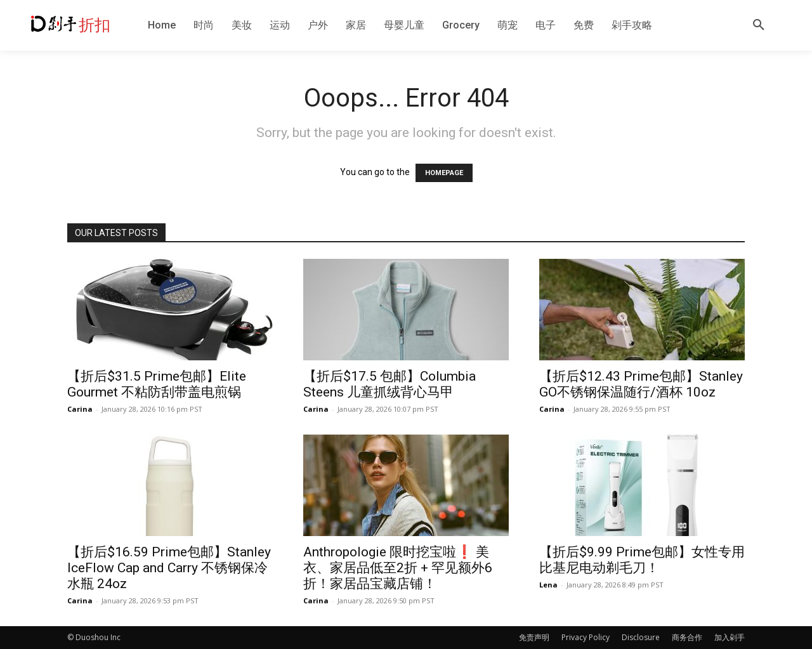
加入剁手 (730, 637)
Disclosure (641, 637)
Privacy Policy (586, 637)
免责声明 (534, 637)
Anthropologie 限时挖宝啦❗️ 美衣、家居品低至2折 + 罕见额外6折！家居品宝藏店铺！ (398, 568)
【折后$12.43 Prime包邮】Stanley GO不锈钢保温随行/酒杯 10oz (641, 384)
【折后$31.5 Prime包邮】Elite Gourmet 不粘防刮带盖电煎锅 (157, 384)
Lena (548, 585)
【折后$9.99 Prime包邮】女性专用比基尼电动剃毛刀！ (642, 560)
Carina (80, 409)
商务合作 (687, 637)
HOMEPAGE (444, 173)
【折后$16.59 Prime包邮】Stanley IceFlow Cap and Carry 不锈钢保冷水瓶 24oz (169, 568)
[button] (759, 25)
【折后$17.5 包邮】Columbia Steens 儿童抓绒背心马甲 (390, 384)
